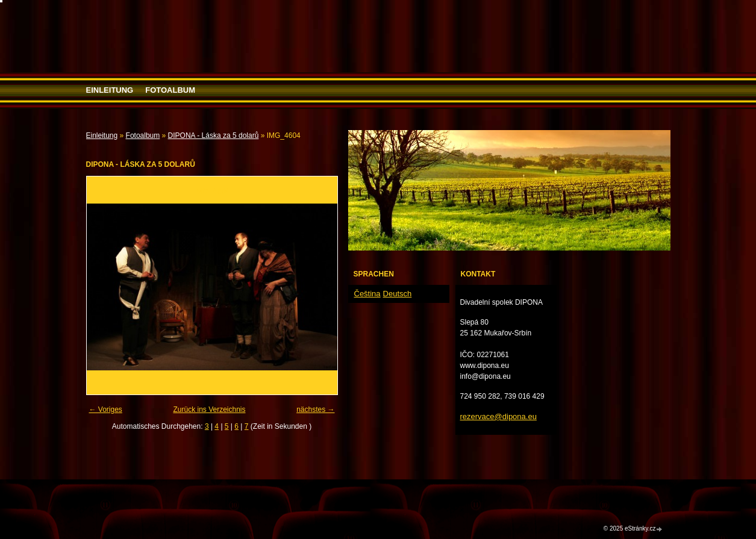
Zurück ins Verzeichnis (209, 410)
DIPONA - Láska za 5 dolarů (214, 136)
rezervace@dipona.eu (498, 416)
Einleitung (110, 90)
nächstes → (315, 410)
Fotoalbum (170, 90)
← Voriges (106, 410)
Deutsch (398, 294)
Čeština (367, 294)
